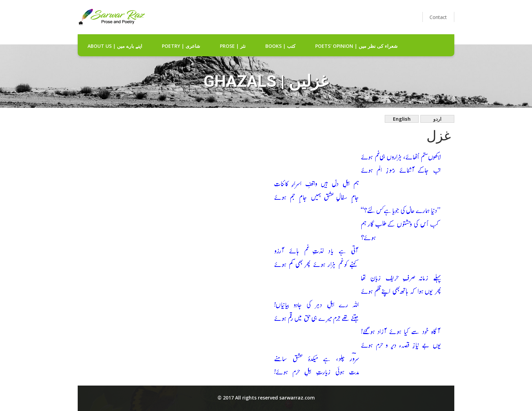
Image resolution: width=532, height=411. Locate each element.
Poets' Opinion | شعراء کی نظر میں (356, 46)
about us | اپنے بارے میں (115, 46)
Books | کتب (280, 46)
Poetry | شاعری (181, 46)
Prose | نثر (233, 46)
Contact (438, 17)
